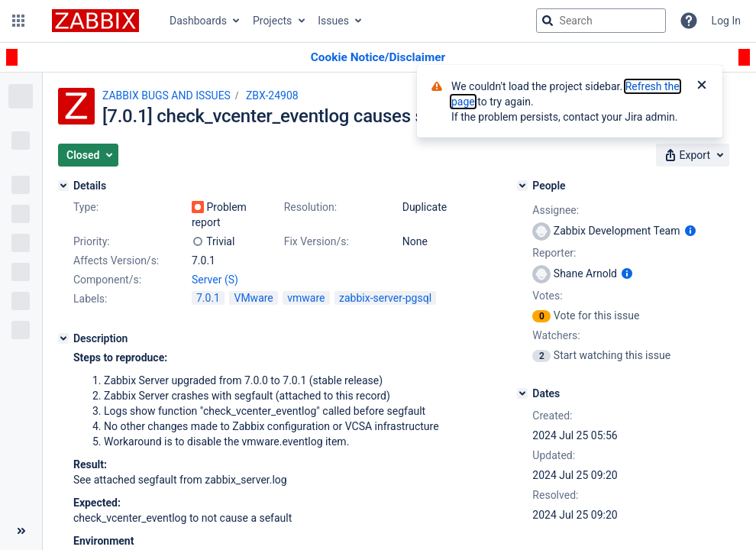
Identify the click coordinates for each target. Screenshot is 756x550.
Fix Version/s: (317, 241)
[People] (522, 186)
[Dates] (522, 393)
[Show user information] (690, 231)
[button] (18, 21)
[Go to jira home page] (95, 21)
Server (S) (215, 280)
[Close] (702, 86)
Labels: (90, 299)
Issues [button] (333, 21)
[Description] (63, 338)
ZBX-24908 (272, 95)
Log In (726, 21)
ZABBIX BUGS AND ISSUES (166, 95)
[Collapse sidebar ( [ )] (21, 531)
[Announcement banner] (378, 58)
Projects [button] (272, 21)
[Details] (63, 186)
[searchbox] (601, 21)
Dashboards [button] (198, 21)
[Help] (689, 21)
